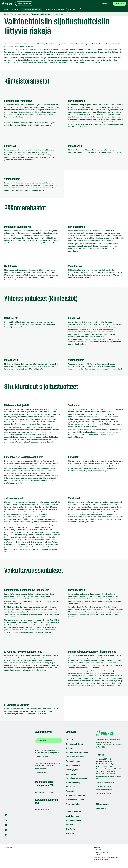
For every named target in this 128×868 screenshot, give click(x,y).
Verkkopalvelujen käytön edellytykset (106, 857)
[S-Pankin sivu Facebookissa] (6, 815)
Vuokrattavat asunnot (75, 800)
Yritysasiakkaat (41, 772)
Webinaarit (71, 787)
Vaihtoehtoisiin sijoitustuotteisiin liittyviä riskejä (47, 14)
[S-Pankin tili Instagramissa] (6, 836)
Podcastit (70, 791)
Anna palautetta (73, 804)
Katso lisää (72, 10)
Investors (70, 833)
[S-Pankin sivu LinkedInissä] (6, 831)
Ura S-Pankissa (72, 816)
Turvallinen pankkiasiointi (77, 778)
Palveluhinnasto (73, 765)
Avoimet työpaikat (74, 820)
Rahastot (15, 10)
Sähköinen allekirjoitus (76, 744)
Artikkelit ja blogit (73, 783)
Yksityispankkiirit (42, 757)
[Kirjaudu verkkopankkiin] (120, 4)
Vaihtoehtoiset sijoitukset (31, 10)
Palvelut (5, 10)
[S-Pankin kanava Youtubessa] (6, 826)
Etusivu (7, 14)
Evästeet (97, 855)
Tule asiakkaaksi (73, 761)
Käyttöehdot (98, 847)
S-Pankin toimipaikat (104, 793)
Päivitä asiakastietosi (75, 757)
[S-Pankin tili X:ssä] (6, 820)
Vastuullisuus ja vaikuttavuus (54, 10)
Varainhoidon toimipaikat (106, 783)
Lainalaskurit (71, 774)
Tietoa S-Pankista (73, 812)
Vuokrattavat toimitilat (76, 796)
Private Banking (23, 4)
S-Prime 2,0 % (101, 809)
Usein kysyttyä (72, 770)
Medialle (70, 825)
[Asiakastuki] (49, 741)
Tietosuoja (98, 850)
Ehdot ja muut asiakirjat (102, 860)
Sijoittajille (70, 829)
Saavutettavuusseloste (102, 852)
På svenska (106, 4)
